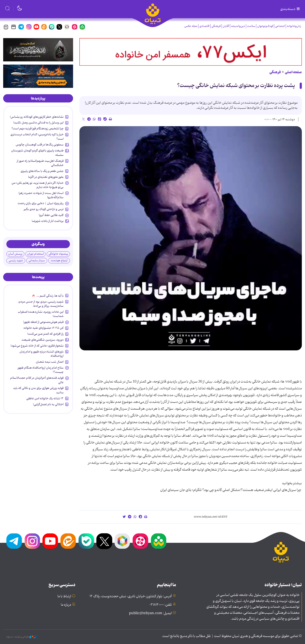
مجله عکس (191, 26)
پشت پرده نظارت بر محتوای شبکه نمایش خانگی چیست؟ (236, 86)
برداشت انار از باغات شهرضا (48, 221)
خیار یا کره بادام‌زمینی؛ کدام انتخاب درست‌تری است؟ (37, 137)
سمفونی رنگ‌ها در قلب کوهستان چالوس (40, 145)
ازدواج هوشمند (59, 261)
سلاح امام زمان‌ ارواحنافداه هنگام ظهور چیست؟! (41, 370)
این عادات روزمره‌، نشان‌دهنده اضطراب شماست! (41, 314)
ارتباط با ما (64, 596)
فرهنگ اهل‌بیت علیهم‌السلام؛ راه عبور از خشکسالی (40, 163)
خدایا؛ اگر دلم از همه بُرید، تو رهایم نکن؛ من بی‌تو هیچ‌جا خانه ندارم (37, 185)
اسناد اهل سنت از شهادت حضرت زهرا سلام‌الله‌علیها (41, 195)
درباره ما (66, 605)
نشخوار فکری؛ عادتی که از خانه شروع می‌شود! (37, 346)
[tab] (38, 98)
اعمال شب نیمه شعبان (50, 362)
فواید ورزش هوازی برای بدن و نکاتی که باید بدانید (38, 390)
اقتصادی (204, 26)
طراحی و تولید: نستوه (22, 637)
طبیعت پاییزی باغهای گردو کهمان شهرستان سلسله (37, 153)
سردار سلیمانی (37, 261)
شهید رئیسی (16, 261)
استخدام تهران (35, 254)
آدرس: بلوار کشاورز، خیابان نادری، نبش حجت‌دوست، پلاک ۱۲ (131, 596)
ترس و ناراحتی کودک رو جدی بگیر (44, 209)
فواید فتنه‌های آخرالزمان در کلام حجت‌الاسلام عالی (37, 380)
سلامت (251, 26)
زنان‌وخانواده (294, 26)
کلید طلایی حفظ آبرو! (51, 215)
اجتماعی (280, 26)
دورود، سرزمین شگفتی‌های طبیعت (43, 340)
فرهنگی (216, 26)
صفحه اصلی (293, 72)
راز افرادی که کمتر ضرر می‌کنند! (45, 334)
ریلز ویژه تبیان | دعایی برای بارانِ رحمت (41, 203)
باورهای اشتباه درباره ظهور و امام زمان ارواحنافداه (42, 354)
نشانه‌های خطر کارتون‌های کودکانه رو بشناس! (37, 117)
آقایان (226, 26)
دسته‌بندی (290, 9)
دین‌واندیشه (238, 26)
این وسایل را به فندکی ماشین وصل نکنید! (38, 123)
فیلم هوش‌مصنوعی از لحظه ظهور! (43, 322)
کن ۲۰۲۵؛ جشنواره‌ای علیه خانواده (44, 328)
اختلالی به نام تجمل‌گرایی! (48, 404)
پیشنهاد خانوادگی (58, 254)
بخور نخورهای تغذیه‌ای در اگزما (46, 177)
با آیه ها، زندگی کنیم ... (50, 296)
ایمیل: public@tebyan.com (150, 613)
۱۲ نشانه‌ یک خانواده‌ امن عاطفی (45, 398)
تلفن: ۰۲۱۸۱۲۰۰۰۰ (161, 605)
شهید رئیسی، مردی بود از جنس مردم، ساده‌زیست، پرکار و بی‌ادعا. (41, 304)
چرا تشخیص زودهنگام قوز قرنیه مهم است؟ (37, 129)
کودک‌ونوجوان (265, 26)
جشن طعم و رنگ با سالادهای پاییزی (42, 171)
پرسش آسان (15, 254)
